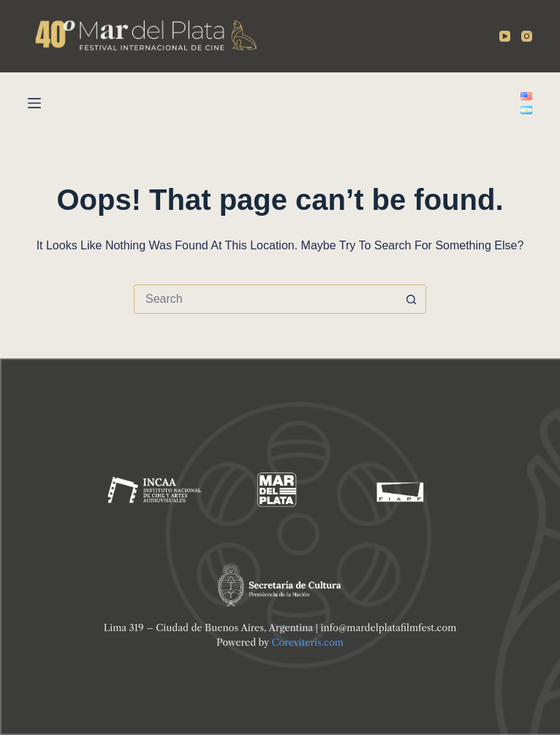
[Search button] (412, 299)
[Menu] (34, 103)
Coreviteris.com (307, 642)
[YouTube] (505, 36)
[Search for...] (265, 299)
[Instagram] (527, 36)
